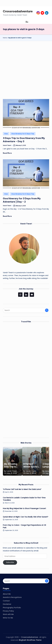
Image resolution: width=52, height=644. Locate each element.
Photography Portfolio (12, 608)
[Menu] (27, 22)
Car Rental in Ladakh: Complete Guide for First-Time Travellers (24, 499)
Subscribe (10, 562)
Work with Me (8, 614)
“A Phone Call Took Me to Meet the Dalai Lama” (22, 489)
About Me (7, 594)
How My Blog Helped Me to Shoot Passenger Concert (24, 509)
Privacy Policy (8, 611)
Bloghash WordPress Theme (30, 640)
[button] (47, 310)
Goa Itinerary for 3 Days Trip (23, 134)
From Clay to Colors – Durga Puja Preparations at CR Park (24, 526)
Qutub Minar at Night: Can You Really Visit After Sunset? (26, 517)
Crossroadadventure (18, 11)
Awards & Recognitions (12, 597)
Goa (6, 134)
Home (5, 38)
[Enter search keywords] (26, 310)
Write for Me (8, 618)
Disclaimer (7, 604)
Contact (6, 601)
